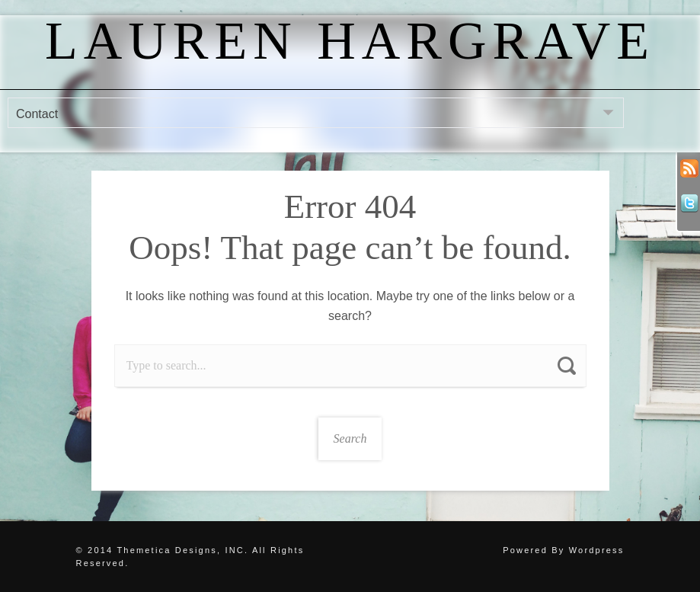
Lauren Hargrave (350, 41)
